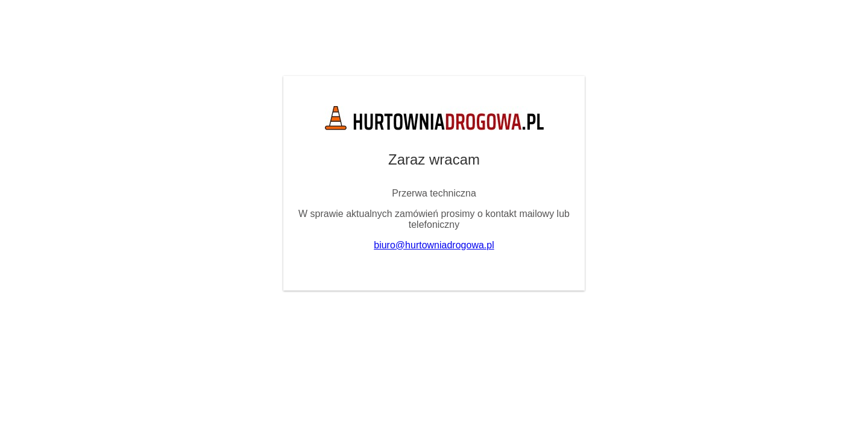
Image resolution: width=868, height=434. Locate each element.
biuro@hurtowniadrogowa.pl (434, 245)
